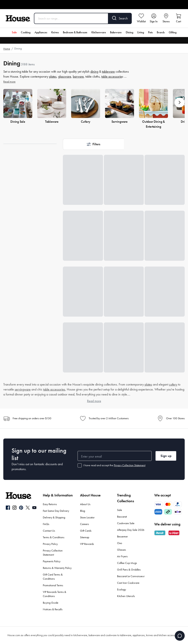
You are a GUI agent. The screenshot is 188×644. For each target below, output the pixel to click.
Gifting (173, 32)
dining (94, 71)
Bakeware (116, 32)
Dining (129, 32)
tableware (108, 71)
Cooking (26, 32)
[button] (180, 102)
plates (53, 76)
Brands (161, 32)
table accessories (54, 389)
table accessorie (112, 76)
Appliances (41, 32)
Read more (9, 82)
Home (7, 49)
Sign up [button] (166, 456)
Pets (150, 32)
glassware (65, 76)
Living (141, 32)
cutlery (173, 384)
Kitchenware (99, 32)
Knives (55, 32)
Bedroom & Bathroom (75, 32)
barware (78, 76)
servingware (23, 389)
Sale (14, 32)
